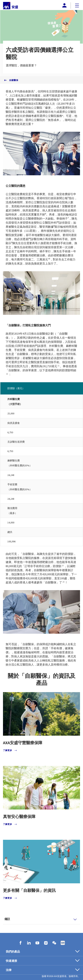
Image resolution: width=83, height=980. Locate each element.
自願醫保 (14, 80)
